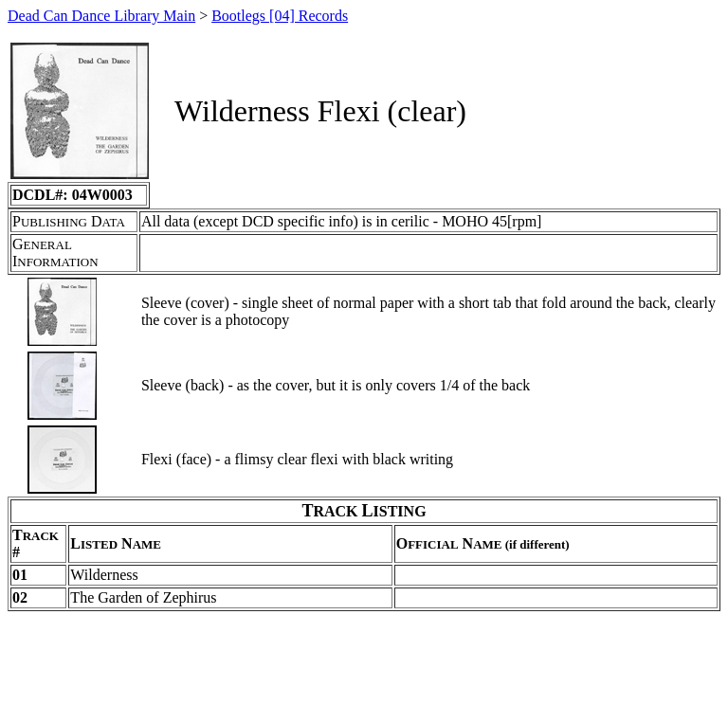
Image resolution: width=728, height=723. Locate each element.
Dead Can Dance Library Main (101, 16)
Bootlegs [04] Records (280, 16)
